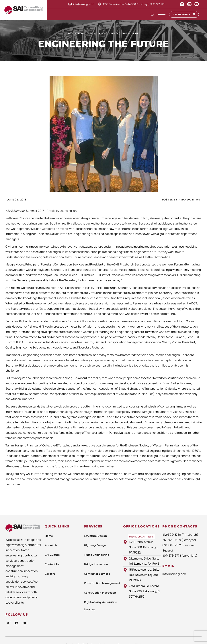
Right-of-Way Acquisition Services (101, 606)
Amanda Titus (189, 199)
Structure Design (95, 536)
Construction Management (102, 583)
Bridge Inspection (96, 564)
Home (72, 33)
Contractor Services (97, 574)
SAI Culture (52, 555)
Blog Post (89, 33)
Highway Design (95, 545)
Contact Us (52, 564)
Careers (50, 574)
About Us (51, 545)
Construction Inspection (100, 593)
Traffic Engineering (97, 555)
